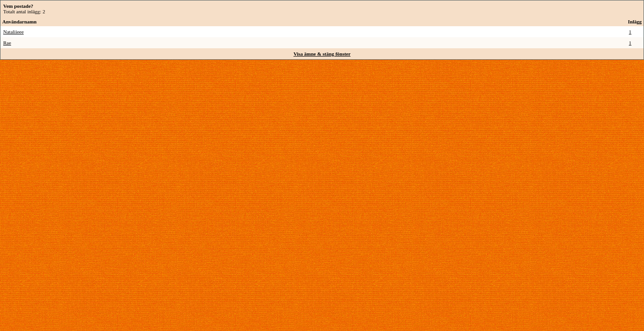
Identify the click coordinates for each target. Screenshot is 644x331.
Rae (7, 43)
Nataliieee (14, 32)
